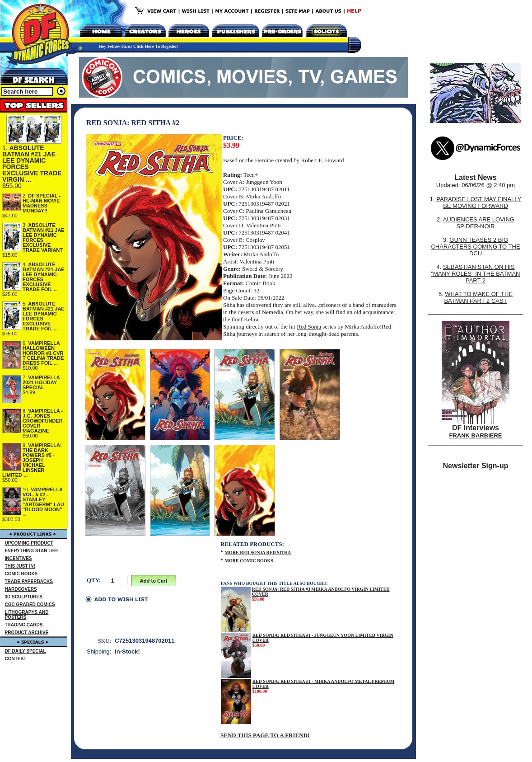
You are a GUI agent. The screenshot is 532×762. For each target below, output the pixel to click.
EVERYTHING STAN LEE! (32, 551)
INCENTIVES (19, 558)
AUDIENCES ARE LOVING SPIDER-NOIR (479, 223)
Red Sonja (309, 327)
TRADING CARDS (24, 625)
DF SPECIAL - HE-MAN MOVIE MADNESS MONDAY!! (42, 203)
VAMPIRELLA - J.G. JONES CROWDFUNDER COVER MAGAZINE (43, 421)
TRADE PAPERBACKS (29, 581)
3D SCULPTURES (24, 597)
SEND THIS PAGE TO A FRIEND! (265, 735)
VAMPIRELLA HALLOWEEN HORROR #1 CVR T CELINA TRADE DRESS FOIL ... (43, 353)
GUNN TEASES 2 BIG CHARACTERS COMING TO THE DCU (475, 247)
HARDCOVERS (21, 589)
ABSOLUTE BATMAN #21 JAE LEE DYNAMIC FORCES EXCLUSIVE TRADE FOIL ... (44, 277)
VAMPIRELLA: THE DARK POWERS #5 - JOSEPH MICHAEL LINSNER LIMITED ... (32, 460)
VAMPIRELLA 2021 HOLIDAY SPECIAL (41, 382)
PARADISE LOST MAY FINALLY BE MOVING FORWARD (479, 202)
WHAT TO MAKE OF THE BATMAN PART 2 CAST (478, 297)
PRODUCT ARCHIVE (27, 633)
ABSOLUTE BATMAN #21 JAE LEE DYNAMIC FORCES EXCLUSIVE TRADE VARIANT (44, 238)
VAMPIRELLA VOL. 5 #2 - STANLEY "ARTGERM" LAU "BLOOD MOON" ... (43, 502)
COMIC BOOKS (21, 574)
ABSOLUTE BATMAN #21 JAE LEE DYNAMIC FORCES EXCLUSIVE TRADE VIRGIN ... (32, 164)
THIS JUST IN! (20, 566)
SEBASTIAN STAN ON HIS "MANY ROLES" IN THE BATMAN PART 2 (475, 274)
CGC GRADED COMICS (30, 604)
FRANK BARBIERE (476, 435)
